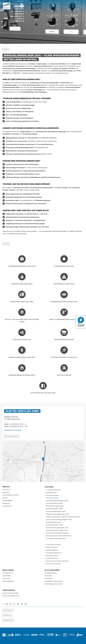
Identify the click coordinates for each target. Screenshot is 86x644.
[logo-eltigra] (42, 635)
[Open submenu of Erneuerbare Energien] (45, 545)
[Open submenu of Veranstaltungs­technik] (45, 553)
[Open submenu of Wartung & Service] (45, 556)
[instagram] (26, 604)
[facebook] (22, 604)
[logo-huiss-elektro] (65, 634)
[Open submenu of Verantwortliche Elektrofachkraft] (45, 561)
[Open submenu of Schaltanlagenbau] (45, 550)
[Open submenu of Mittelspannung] (45, 493)
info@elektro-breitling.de (13, 430)
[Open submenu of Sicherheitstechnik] (45, 498)
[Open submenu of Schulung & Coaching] (45, 564)
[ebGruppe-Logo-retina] (7, 3)
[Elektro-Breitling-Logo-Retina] (19, 4)
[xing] (3, 604)
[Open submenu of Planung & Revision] (45, 495)
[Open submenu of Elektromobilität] (45, 547)
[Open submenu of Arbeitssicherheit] (45, 558)
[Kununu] (7, 604)
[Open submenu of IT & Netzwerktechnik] (45, 490)
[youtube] (18, 604)
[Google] (14, 604)
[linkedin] (10, 604)
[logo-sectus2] (35, 634)
